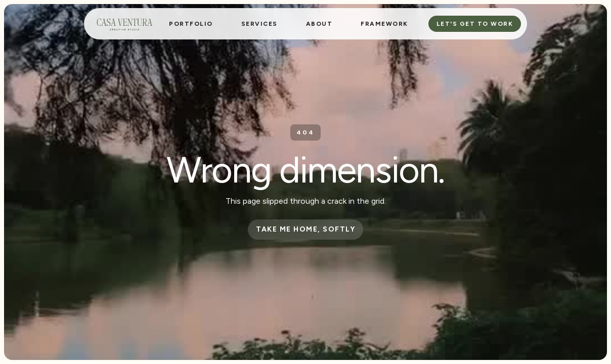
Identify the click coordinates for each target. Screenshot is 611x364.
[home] (124, 24)
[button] (259, 24)
